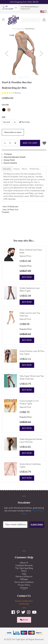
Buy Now (27, 277)
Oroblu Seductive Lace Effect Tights (30, 290)
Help (24, 574)
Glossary (24, 588)
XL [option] (15, 122)
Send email (24, 604)
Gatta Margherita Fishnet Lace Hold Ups (31, 441)
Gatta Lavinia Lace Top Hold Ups (30, 314)
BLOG (24, 620)
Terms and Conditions (24, 582)
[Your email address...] (15, 525)
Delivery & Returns (24, 577)
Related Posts (34, 169)
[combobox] (31, 20)
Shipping (16, 169)
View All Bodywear (10, 207)
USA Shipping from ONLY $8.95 (24, 2)
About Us (24, 563)
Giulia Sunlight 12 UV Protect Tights (29, 402)
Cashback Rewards (24, 565)
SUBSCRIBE (37, 525)
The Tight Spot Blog (24, 568)
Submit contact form (24, 601)
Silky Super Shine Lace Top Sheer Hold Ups (32, 377)
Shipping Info (25, 9)
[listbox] (24, 122)
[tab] (7, 170)
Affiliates (24, 579)
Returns (25, 169)
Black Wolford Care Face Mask (31, 251)
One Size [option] (7, 122)
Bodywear (21, 29)
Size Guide (24, 122)
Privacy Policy (24, 585)
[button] (43, 12)
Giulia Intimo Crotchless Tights (30, 466)
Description (7, 169)
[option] (4, 110)
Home (14, 29)
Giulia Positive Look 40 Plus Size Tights (32, 353)
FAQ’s (24, 571)
